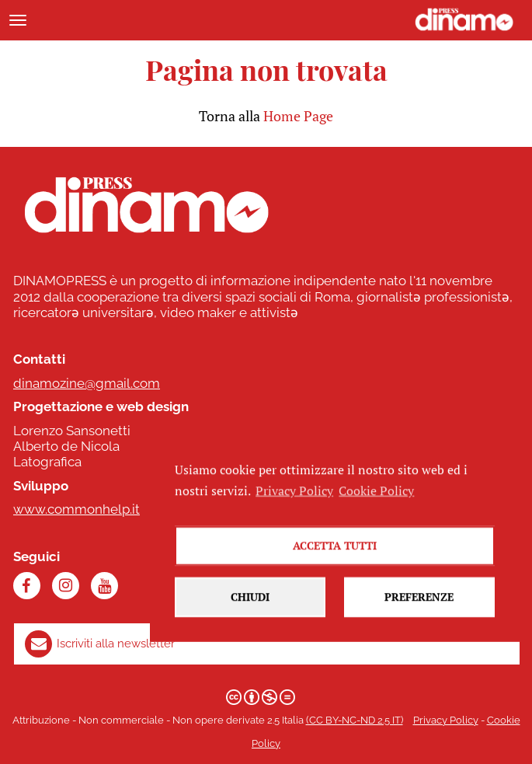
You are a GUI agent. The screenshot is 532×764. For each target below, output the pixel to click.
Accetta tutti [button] (335, 561)
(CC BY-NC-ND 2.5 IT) (355, 720)
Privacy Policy (446, 720)
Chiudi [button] (250, 612)
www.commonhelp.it (76, 509)
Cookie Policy (376, 506)
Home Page (298, 116)
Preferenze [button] (419, 612)
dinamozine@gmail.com (87, 383)
